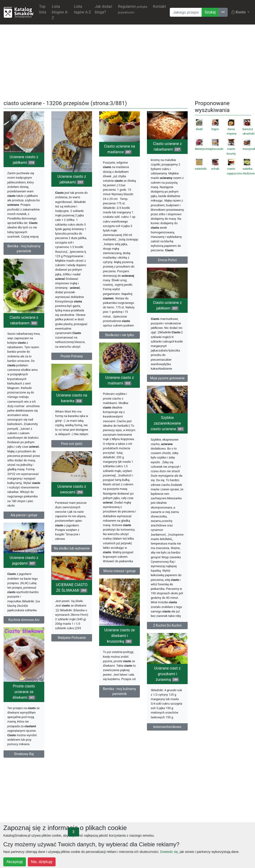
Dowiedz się (169, 852)
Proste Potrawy (72, 356)
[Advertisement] (128, 61)
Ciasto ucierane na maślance (120, 149)
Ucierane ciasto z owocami (72, 501)
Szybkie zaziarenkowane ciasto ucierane (167, 442)
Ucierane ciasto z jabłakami (72, 179)
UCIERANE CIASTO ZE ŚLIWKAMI (72, 607)
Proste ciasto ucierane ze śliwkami (24, 710)
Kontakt (160, 6)
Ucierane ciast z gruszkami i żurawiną (74, 708)
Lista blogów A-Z (60, 12)
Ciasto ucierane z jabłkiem (167, 317)
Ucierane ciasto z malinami (120, 392)
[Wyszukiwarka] (186, 12)
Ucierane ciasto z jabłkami (24, 160)
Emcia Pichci (167, 260)
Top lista (43, 9)
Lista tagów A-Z (82, 9)
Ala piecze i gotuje (24, 521)
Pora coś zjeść (72, 453)
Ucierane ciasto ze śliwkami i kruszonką (120, 663)
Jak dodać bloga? (104, 9)
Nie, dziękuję (42, 862)
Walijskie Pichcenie (72, 657)
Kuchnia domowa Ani (24, 640)
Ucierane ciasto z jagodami (24, 581)
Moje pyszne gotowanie (167, 390)
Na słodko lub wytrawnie (72, 561)
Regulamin (133, 9)
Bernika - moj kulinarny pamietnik (24, 249)
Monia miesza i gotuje (119, 582)
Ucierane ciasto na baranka (72, 407)
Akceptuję (15, 862)
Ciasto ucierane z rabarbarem (167, 147)
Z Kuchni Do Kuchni (167, 644)
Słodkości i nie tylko (119, 335)
